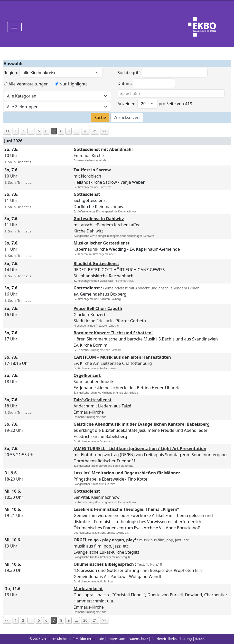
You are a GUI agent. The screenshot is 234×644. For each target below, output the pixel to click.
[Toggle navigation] (14, 27)
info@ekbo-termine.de (87, 639)
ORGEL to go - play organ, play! (105, 540)
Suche (100, 118)
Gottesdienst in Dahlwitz (99, 219)
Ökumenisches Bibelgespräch (104, 564)
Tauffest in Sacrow (92, 170)
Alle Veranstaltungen (29, 84)
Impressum (116, 639)
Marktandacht (88, 589)
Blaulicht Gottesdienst (96, 264)
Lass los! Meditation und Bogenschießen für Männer (127, 473)
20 (85, 131)
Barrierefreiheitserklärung (172, 639)
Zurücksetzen (127, 118)
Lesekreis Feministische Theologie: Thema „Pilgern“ (126, 509)
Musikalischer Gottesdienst (101, 243)
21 (95, 131)
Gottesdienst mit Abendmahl (103, 149)
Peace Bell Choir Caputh (98, 308)
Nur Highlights (73, 84)
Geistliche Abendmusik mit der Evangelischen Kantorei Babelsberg (142, 424)
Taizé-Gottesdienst (92, 400)
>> (104, 131)
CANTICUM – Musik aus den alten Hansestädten (122, 357)
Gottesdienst (87, 194)
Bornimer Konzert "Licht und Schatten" (113, 333)
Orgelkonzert (87, 375)
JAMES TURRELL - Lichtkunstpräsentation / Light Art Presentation (140, 448)
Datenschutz (138, 639)
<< (7, 131)
